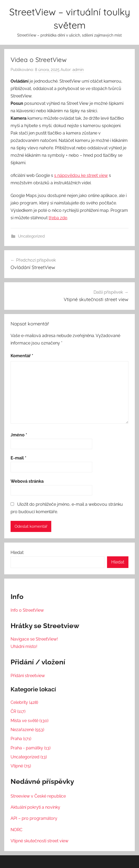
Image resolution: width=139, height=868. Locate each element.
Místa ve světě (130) (29, 721)
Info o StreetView (27, 610)
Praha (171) (21, 739)
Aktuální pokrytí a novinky (35, 807)
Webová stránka (27, 481)
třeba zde (58, 218)
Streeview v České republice (38, 796)
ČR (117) (18, 711)
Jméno (19, 435)
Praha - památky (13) (31, 748)
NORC (17, 830)
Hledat (17, 552)
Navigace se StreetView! (34, 639)
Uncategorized (31, 236)
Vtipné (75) (21, 766)
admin (78, 70)
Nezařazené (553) (27, 730)
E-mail (18, 458)
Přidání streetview (28, 676)
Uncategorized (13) (29, 757)
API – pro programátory (34, 818)
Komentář (22, 356)
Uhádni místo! (24, 646)
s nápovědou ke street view (81, 175)
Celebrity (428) (24, 702)
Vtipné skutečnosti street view (40, 841)
